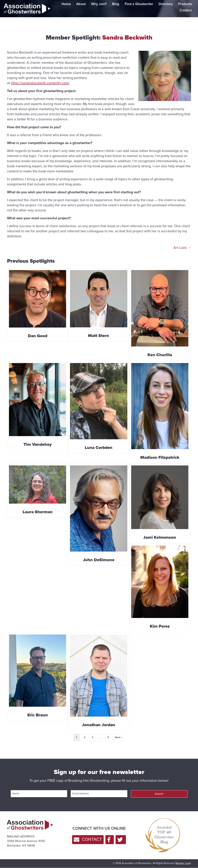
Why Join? (99, 4)
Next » (118, 737)
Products (185, 4)
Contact (186, 10)
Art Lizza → (182, 248)
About (81, 4)
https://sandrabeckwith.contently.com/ (40, 83)
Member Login (183, 863)
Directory (166, 4)
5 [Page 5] (108, 737)
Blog (116, 4)
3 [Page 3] (92, 737)
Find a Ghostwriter (139, 4)
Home (66, 4)
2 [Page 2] (85, 737)
